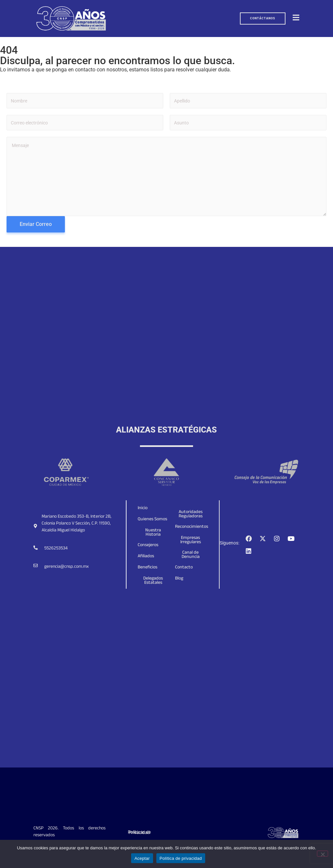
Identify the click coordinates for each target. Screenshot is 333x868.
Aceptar (142, 858)
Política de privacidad (181, 858)
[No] (323, 854)
